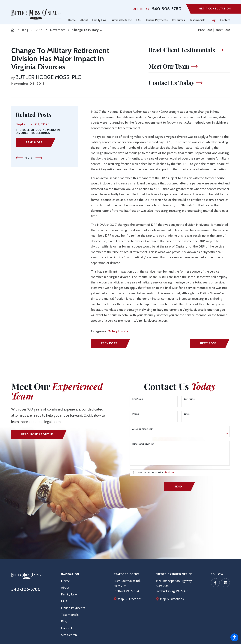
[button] (234, 637)
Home (65, 581)
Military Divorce (118, 331)
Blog (25, 30)
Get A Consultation (215, 8)
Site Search (69, 635)
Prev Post (109, 343)
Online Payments (73, 608)
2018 (39, 30)
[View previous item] (19, 158)
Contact (67, 628)
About (65, 588)
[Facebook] (215, 583)
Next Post (208, 343)
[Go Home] (14, 30)
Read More (34, 142)
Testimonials (70, 615)
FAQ (64, 601)
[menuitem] (73, 20)
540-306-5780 (167, 9)
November (57, 30)
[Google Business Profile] (225, 583)
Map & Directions (172, 599)
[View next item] (39, 158)
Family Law (69, 594)
